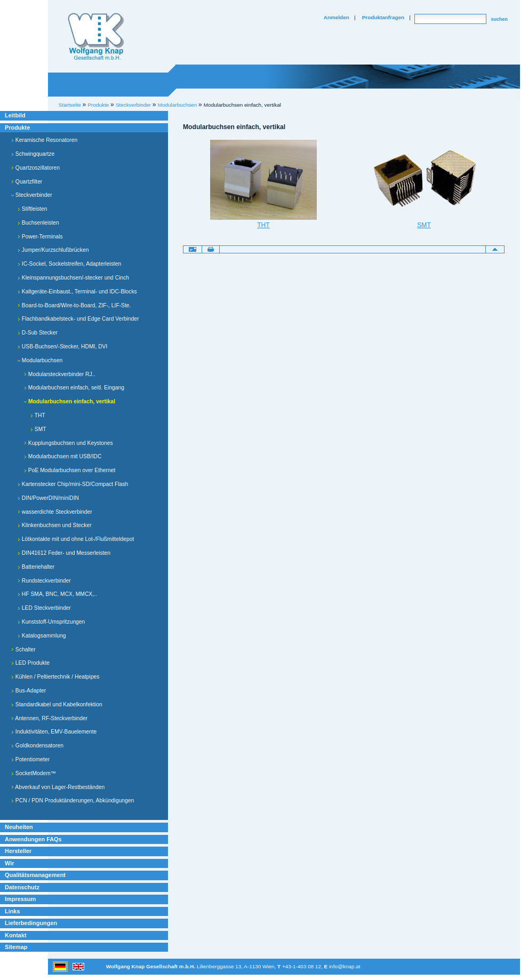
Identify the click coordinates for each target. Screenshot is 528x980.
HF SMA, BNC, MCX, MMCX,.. (57, 594)
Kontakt (16, 935)
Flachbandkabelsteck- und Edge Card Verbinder (78, 319)
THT (38, 415)
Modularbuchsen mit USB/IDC (63, 456)
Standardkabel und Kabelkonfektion (57, 704)
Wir (9, 863)
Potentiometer (30, 759)
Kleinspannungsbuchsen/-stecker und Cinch (73, 278)
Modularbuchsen (177, 105)
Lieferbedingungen (31, 923)
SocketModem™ (34, 773)
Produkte (17, 128)
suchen (499, 19)
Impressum (20, 899)
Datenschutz (22, 887)
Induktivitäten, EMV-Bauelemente (54, 732)
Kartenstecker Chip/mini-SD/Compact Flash (73, 484)
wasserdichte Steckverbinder (55, 512)
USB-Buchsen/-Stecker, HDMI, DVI (62, 346)
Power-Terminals (40, 237)
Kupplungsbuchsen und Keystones (69, 443)
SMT (38, 429)
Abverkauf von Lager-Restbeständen (58, 787)
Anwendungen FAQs (33, 839)
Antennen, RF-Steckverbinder (49, 718)
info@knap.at (345, 966)
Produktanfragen (383, 17)
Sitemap (16, 947)
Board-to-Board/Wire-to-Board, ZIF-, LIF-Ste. (74, 305)
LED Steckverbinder (44, 608)
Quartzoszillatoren (35, 168)
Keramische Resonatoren (44, 140)
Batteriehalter (36, 567)
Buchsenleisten (38, 223)
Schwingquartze (33, 154)
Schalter (23, 650)
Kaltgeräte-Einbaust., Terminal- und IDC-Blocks (77, 292)
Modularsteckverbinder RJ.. (59, 374)
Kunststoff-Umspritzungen (51, 622)
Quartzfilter (27, 182)
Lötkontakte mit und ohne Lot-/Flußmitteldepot (76, 539)
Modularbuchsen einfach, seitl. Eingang (74, 388)
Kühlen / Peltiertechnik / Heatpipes (55, 677)
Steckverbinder (32, 195)
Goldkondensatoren (37, 746)
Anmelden (337, 17)
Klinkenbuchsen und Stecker (55, 525)
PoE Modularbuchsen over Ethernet (70, 470)
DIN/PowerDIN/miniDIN (48, 498)
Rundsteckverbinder (44, 581)
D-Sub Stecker (38, 333)
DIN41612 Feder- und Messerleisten (64, 553)
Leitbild (15, 115)
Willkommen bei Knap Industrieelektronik (96, 37)
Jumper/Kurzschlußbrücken (53, 250)
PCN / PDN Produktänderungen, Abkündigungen (73, 800)
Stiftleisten (32, 209)
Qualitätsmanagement (35, 875)
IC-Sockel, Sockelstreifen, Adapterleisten (69, 264)
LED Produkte (30, 663)
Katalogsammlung (42, 636)
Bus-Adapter (29, 691)
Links (13, 911)
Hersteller (18, 851)
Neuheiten (19, 827)
